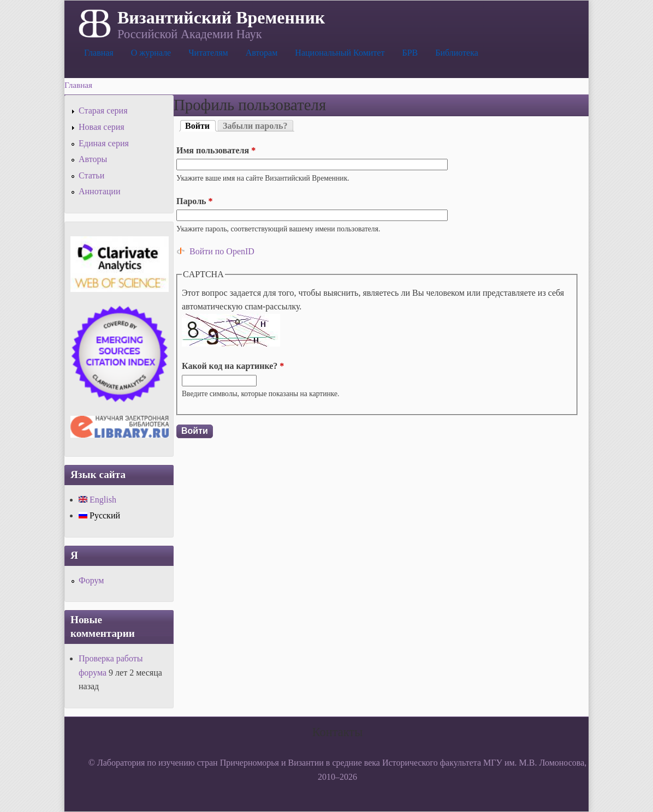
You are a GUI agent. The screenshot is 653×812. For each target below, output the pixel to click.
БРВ (410, 53)
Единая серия (104, 143)
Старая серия (103, 111)
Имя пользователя (216, 150)
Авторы (93, 159)
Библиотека (457, 53)
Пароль (195, 201)
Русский (99, 515)
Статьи (91, 175)
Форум (91, 580)
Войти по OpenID (222, 251)
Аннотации (99, 191)
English (97, 500)
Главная (99, 53)
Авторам (262, 53)
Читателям (208, 53)
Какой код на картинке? (233, 366)
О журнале (151, 53)
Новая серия (102, 127)
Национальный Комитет (340, 53)
